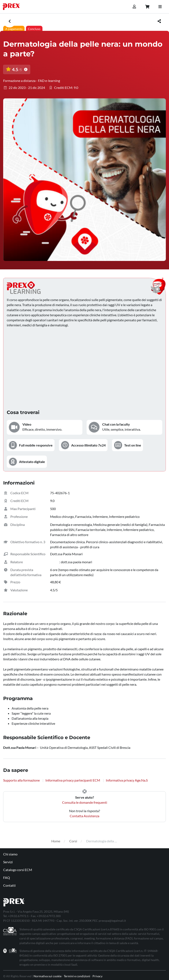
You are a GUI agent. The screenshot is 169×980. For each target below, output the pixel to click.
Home (56, 841)
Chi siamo (10, 854)
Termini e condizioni (77, 976)
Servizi (8, 862)
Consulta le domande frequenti (85, 802)
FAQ (7, 878)
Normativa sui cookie (48, 976)
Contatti (9, 885)
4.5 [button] (17, 69)
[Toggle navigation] (160, 7)
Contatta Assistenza (84, 816)
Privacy (97, 976)
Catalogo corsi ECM (18, 870)
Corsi (73, 841)
